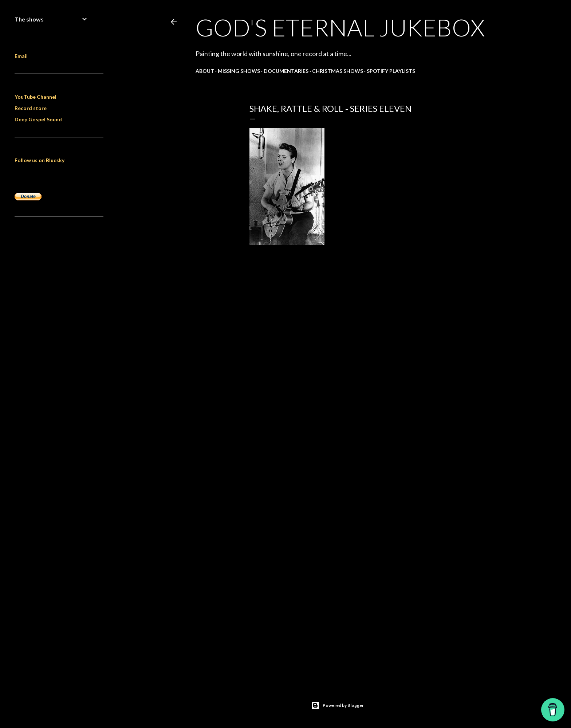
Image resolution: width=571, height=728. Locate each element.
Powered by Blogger (337, 705)
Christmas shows (338, 71)
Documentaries (286, 71)
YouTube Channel (36, 97)
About (205, 71)
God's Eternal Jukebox (340, 27)
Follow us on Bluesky (40, 160)
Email (21, 56)
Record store (31, 108)
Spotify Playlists (391, 71)
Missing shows (239, 71)
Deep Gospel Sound (38, 119)
